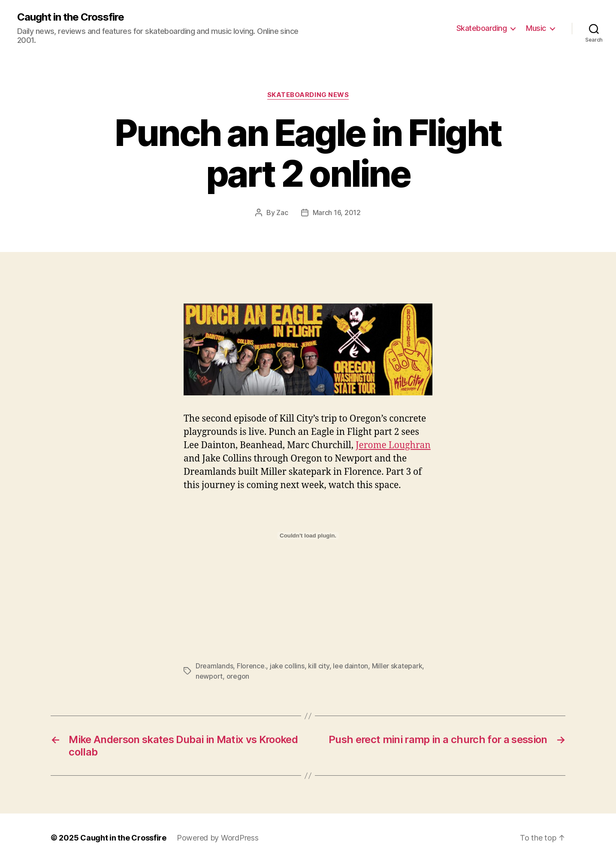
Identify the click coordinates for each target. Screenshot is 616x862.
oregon (238, 676)
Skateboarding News (308, 95)
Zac (282, 212)
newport (209, 676)
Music (536, 28)
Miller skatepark (397, 666)
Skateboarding (482, 28)
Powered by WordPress (218, 838)
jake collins (287, 666)
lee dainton (350, 666)
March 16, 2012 (337, 212)
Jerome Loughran (393, 445)
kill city (319, 666)
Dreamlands (214, 666)
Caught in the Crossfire (71, 17)
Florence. (252, 666)
